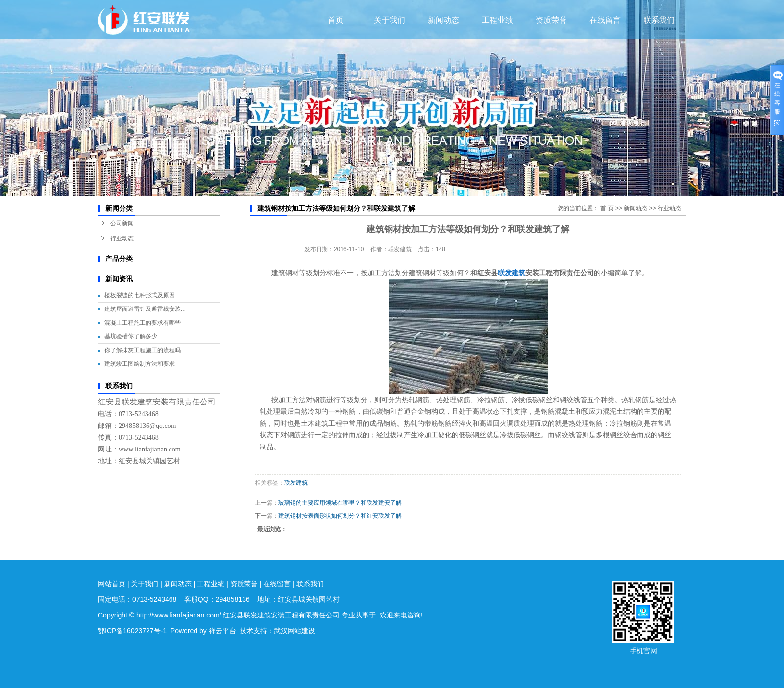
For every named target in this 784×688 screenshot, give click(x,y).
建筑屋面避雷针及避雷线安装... (145, 309)
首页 (336, 20)
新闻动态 (443, 20)
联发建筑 (296, 483)
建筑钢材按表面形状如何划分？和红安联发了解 (340, 516)
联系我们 (659, 20)
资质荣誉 (551, 20)
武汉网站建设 (294, 631)
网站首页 (112, 584)
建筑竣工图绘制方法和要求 (140, 364)
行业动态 (122, 238)
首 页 (607, 208)
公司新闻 (122, 223)
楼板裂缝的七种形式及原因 (140, 295)
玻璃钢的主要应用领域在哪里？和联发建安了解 (340, 503)
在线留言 (605, 20)
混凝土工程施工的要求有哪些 (143, 323)
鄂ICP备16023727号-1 (132, 631)
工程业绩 (497, 20)
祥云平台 (222, 631)
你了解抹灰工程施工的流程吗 (143, 350)
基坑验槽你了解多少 (131, 336)
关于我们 (390, 20)
